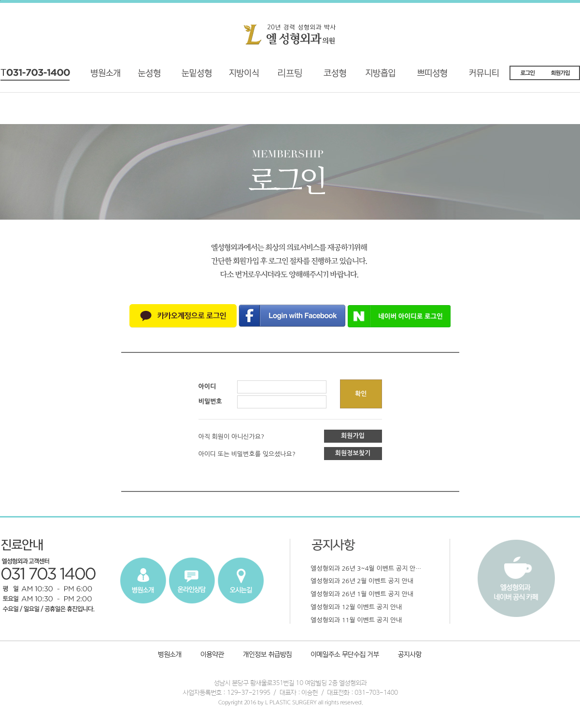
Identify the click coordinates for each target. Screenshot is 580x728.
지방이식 (232, 77)
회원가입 (353, 436)
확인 (361, 394)
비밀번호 (210, 401)
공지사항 (408, 656)
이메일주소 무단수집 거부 (346, 656)
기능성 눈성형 (149, 77)
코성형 (332, 77)
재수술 (188, 77)
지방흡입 (384, 77)
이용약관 (212, 656)
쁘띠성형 (437, 77)
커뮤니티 (490, 77)
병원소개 (109, 77)
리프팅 (281, 77)
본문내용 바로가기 (0, 0)
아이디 (207, 386)
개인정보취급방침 (268, 656)
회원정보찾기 (353, 453)
